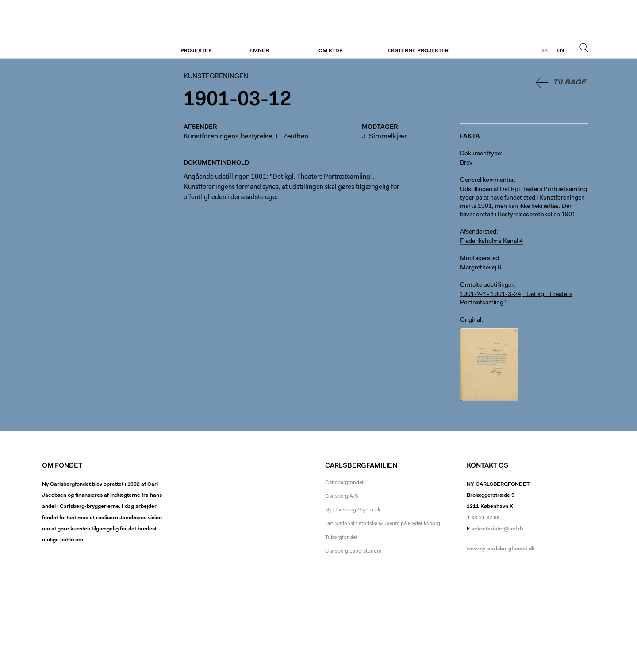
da (544, 51)
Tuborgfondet (341, 538)
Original (471, 320)
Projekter (196, 51)
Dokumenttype (480, 154)
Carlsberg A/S (342, 496)
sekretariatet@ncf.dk (498, 529)
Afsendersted (478, 232)
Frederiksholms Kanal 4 (491, 242)
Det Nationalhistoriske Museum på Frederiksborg (383, 524)
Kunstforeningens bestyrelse (228, 137)
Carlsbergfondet (344, 483)
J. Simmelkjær (384, 137)
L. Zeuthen (292, 137)
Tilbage (569, 83)
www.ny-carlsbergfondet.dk (501, 549)
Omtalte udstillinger (487, 285)
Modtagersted (480, 259)
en (560, 51)
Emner (259, 51)
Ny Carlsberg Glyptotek (353, 510)
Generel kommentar (487, 180)
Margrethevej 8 (481, 268)
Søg (584, 47)
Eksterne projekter (418, 51)
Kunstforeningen (96, 30)
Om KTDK (331, 51)
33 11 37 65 (485, 518)
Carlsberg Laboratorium (353, 551)
